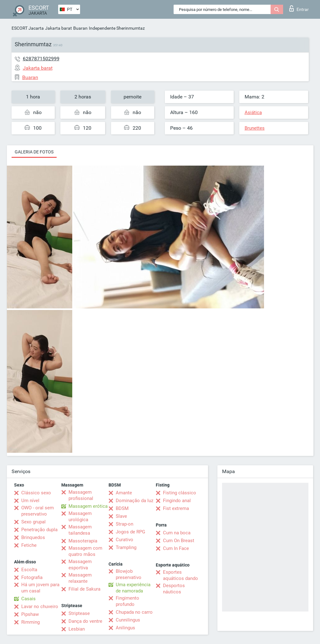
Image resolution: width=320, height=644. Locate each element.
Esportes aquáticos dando (180, 575)
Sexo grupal (33, 522)
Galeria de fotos (34, 152)
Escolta (29, 570)
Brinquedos (33, 537)
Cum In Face (176, 548)
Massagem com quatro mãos (85, 551)
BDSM (122, 508)
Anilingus (125, 628)
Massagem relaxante (80, 578)
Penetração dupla (39, 530)
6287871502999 (41, 59)
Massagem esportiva (80, 565)
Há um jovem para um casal (40, 588)
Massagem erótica (88, 506)
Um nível (30, 501)
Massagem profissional (81, 495)
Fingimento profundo (127, 601)
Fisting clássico (180, 493)
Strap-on (124, 524)
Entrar (299, 8)
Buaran (80, 28)
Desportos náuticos (174, 589)
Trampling (126, 547)
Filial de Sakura (84, 589)
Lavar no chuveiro (40, 607)
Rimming (30, 622)
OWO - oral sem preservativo (38, 511)
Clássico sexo (36, 493)
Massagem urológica (80, 517)
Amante (124, 493)
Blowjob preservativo (129, 574)
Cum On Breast (179, 541)
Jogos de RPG (130, 532)
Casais (28, 599)
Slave (121, 516)
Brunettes (255, 128)
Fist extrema (176, 508)
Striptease (79, 613)
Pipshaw (30, 614)
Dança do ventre (85, 621)
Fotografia (32, 577)
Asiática (253, 112)
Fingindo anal (177, 501)
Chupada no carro (134, 612)
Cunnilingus (128, 620)
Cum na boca (177, 533)
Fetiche (29, 545)
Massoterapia (83, 541)
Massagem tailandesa (80, 530)
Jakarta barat (58, 28)
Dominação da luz (135, 501)
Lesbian (77, 629)
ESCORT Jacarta (28, 28)
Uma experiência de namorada (133, 588)
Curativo (124, 540)
